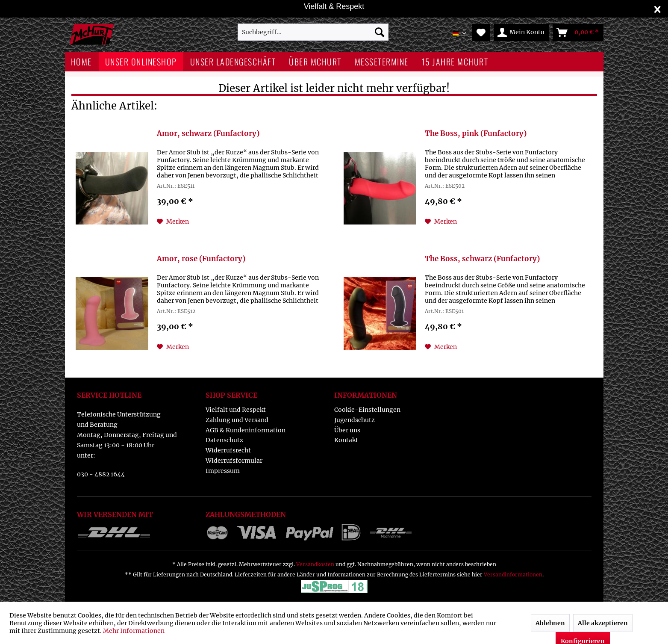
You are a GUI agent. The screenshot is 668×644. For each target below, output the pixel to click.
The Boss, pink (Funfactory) (476, 134)
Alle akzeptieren (603, 623)
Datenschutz (224, 440)
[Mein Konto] (521, 32)
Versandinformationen (513, 575)
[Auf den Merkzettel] (173, 222)
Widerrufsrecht (228, 450)
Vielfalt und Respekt (236, 410)
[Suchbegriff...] (313, 32)
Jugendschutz (355, 420)
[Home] (81, 62)
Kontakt (346, 440)
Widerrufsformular (234, 461)
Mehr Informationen (134, 631)
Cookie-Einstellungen (367, 410)
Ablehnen (550, 623)
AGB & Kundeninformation (246, 430)
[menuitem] (313, 32)
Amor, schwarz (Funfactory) (208, 134)
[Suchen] (380, 32)
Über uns (347, 430)
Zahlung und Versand (237, 420)
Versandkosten (315, 564)
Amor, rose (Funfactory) (201, 259)
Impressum (223, 471)
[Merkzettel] (481, 32)
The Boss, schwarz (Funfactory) (482, 259)
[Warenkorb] (578, 32)
